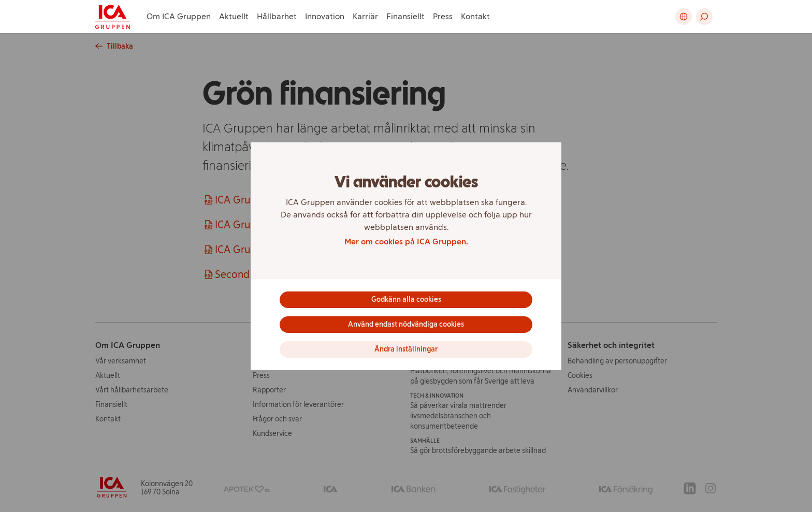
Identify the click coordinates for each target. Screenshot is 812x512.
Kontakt (475, 16)
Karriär (365, 16)
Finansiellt (405, 16)
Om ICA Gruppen (179, 16)
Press (443, 16)
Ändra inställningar (406, 349)
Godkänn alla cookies (406, 299)
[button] (704, 17)
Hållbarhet (277, 16)
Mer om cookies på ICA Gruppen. (406, 242)
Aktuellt (234, 16)
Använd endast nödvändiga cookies (406, 324)
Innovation (325, 16)
